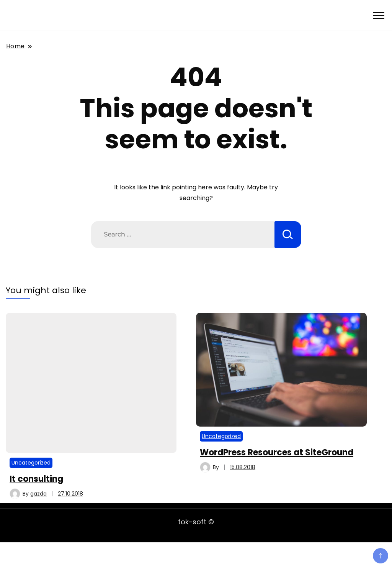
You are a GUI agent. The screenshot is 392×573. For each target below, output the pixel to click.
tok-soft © (196, 522)
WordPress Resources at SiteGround (277, 452)
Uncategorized (31, 463)
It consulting (36, 479)
